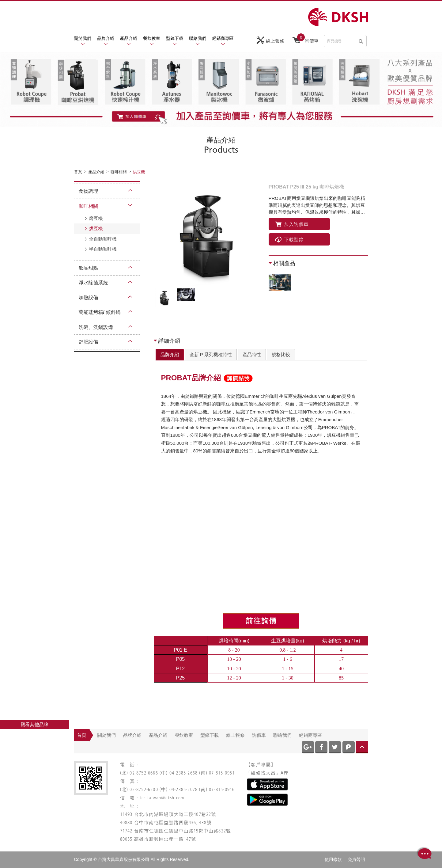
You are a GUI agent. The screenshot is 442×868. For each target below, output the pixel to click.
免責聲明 (357, 859)
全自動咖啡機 (103, 239)
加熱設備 (89, 297)
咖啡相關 (89, 206)
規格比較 (281, 354)
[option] (207, 235)
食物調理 (89, 191)
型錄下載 (175, 38)
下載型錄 (289, 240)
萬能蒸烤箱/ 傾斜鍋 (100, 312)
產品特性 (252, 354)
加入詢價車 (292, 224)
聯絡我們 (198, 38)
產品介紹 (129, 38)
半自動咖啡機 (103, 249)
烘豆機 (96, 228)
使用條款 (333, 859)
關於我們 (83, 38)
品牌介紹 (106, 38)
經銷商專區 (223, 38)
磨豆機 (96, 218)
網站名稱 (338, 17)
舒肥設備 (89, 342)
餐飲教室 (152, 38)
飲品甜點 (89, 268)
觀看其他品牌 (35, 724)
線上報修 (270, 40)
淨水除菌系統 (93, 283)
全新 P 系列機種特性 (211, 354)
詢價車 (306, 40)
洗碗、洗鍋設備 (96, 327)
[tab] (170, 355)
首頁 (82, 735)
